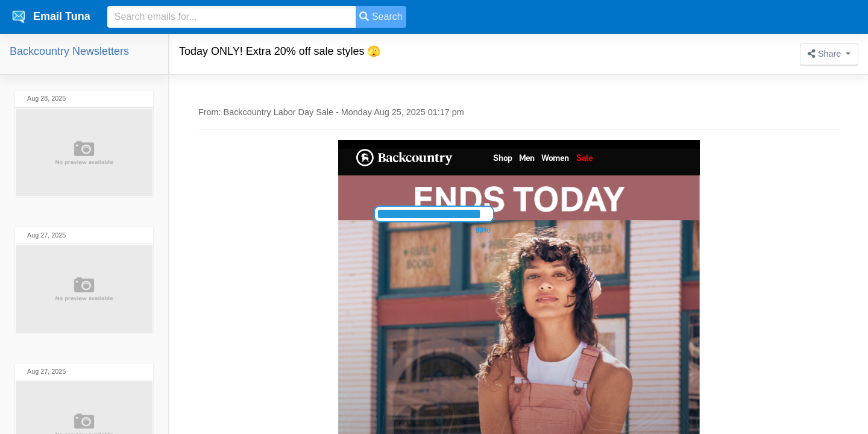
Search (381, 17)
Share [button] (826, 54)
